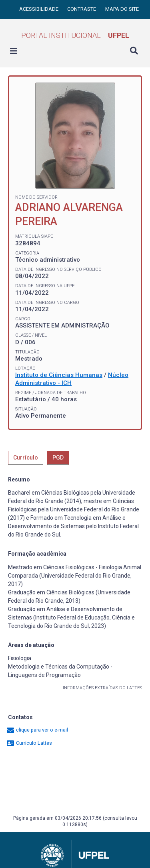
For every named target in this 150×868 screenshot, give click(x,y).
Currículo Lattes (29, 743)
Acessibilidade (39, 9)
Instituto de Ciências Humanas (59, 375)
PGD (58, 458)
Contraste (82, 9)
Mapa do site (122, 9)
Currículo (26, 458)
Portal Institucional (75, 35)
